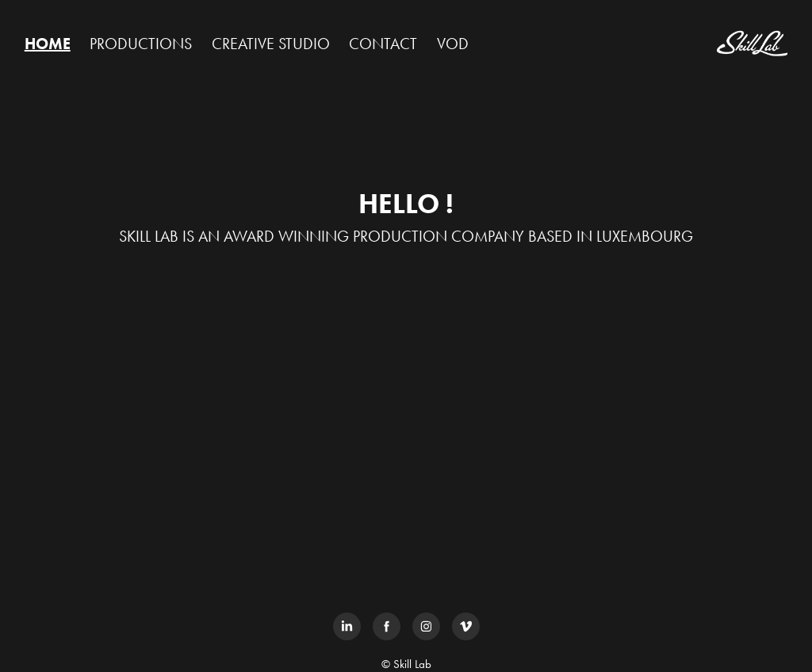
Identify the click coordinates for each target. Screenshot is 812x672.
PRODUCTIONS (141, 44)
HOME (48, 44)
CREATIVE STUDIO (271, 44)
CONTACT (383, 44)
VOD (453, 44)
